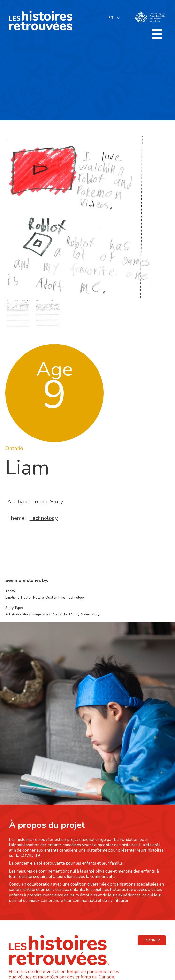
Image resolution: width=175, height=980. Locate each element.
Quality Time (55, 597)
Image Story (48, 502)
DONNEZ (152, 940)
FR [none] (111, 18)
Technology (44, 518)
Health (26, 597)
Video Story (90, 614)
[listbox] (114, 18)
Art (8, 614)
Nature (38, 597)
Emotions (12, 597)
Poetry (57, 614)
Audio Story (21, 614)
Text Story (71, 614)
